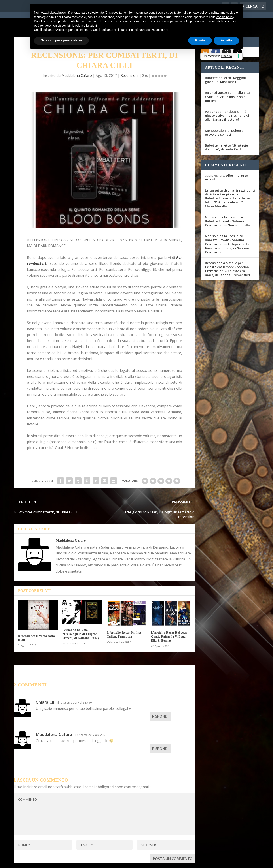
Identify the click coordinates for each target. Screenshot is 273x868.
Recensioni (130, 60)
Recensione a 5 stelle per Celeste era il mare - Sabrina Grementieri (227, 251)
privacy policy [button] (198, 13)
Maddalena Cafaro (77, 60)
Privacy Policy (113, 862)
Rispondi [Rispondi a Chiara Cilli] (160, 700)
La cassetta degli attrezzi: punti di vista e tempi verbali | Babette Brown (230, 178)
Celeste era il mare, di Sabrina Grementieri (227, 257)
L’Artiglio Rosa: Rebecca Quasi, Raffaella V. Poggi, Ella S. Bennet (169, 621)
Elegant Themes (47, 862)
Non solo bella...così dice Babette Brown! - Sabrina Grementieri (225, 205)
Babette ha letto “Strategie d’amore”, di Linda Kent (226, 131)
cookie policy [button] (225, 17)
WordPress (91, 862)
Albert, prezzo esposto (227, 161)
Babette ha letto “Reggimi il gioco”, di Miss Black (227, 64)
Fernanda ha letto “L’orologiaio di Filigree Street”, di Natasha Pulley (81, 618)
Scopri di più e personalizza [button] (61, 40)
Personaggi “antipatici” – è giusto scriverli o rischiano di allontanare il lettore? (227, 100)
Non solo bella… (240, 209)
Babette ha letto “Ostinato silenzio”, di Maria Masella (227, 186)
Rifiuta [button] (200, 40)
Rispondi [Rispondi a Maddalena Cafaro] (160, 733)
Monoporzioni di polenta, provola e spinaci (225, 117)
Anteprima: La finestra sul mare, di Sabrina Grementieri (227, 232)
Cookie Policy (136, 862)
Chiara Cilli (46, 686)
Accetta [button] (226, 40)
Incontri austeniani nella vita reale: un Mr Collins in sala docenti (227, 81)
